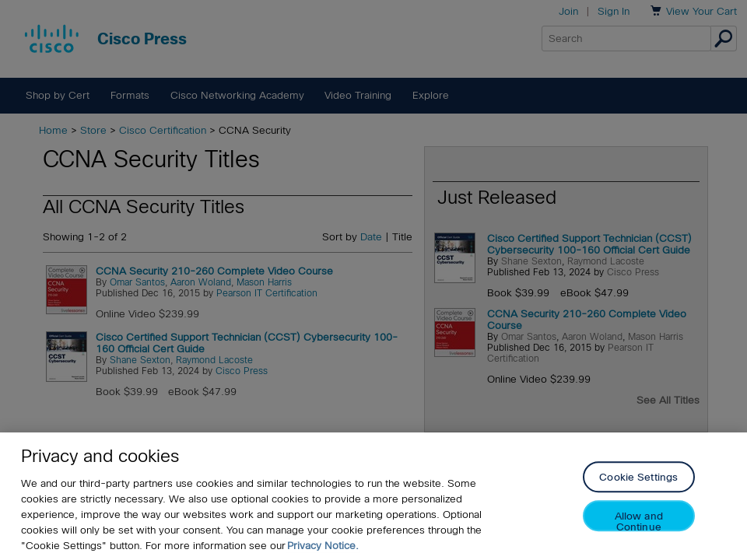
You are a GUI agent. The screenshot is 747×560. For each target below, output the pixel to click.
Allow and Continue (639, 521)
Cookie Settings (638, 478)
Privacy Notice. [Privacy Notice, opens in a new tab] (323, 546)
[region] (373, 496)
